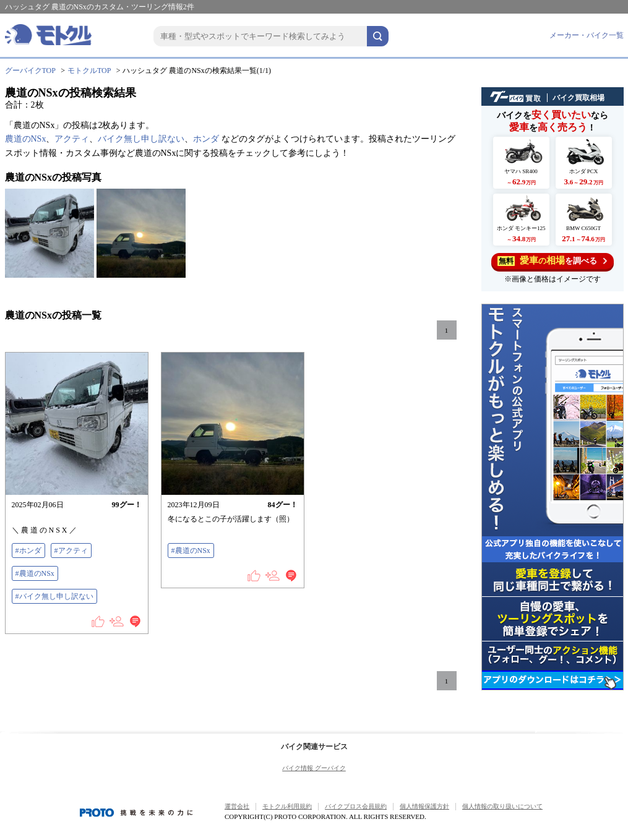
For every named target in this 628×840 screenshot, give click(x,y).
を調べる (552, 261)
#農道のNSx (35, 573)
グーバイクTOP (30, 71)
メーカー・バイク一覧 (587, 35)
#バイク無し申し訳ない (54, 596)
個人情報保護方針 (424, 806)
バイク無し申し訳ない (141, 139)
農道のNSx (26, 139)
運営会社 (237, 806)
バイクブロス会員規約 (356, 806)
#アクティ (71, 551)
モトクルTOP (89, 71)
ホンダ (206, 139)
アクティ (72, 139)
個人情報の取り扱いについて (502, 806)
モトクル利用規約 (287, 806)
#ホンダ (28, 551)
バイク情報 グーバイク (314, 768)
